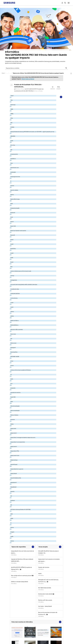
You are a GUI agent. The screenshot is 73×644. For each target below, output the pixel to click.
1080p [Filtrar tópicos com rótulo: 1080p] (12, 114)
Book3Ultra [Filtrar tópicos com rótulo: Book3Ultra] (13, 249)
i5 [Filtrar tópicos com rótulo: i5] (11, 523)
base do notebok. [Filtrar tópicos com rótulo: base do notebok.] (14, 190)
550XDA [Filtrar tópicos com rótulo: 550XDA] (12, 127)
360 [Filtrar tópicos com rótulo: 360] (11, 123)
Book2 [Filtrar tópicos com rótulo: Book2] (12, 240)
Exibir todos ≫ (23, 547)
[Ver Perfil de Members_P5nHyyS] (20, 89)
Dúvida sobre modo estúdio (46, 594)
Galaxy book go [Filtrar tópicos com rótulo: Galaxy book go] (14, 460)
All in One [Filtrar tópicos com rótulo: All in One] (13, 145)
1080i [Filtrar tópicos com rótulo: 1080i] (12, 109)
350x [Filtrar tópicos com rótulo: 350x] (12, 118)
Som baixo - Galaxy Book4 (45, 606)
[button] (17, 632)
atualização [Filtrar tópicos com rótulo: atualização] (13, 172)
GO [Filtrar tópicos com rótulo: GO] (11, 496)
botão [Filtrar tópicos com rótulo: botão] (12, 258)
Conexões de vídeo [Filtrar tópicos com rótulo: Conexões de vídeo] (15, 289)
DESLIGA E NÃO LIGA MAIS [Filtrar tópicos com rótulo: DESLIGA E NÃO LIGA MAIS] (17, 330)
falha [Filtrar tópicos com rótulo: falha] (12, 402)
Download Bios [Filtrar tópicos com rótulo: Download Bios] (14, 352)
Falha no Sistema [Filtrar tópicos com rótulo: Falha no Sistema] (14, 415)
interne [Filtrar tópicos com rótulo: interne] (12, 541)
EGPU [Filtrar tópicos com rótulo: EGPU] (12, 379)
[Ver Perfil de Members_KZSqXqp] (38, 91)
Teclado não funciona (44, 567)
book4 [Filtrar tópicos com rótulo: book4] (12, 253)
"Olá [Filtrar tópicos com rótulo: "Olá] (11, 100)
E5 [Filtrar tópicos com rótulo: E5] (11, 375)
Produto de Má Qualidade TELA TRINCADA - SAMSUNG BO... (28, 86)
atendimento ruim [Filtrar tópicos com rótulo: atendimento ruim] (15, 168)
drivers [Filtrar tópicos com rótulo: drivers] (12, 366)
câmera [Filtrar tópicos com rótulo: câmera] (12, 312)
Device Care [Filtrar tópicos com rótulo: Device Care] (13, 334)
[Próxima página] (61, 97)
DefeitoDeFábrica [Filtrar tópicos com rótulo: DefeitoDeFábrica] (14, 325)
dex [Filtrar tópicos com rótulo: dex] (11, 339)
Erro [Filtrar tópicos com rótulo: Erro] (11, 384)
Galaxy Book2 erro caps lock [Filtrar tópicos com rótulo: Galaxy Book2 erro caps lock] (17, 469)
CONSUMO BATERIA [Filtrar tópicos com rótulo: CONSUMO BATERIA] (15, 294)
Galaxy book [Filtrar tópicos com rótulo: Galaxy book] (13, 429)
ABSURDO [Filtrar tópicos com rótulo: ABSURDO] (13, 136)
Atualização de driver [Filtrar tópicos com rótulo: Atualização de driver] (15, 177)
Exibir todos (37, 622)
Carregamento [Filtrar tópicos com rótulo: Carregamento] (14, 280)
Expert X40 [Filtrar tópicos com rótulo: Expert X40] (13, 397)
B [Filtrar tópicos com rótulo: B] (11, 181)
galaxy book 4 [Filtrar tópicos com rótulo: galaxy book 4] (14, 447)
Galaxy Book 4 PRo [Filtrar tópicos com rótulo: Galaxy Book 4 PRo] (15, 451)
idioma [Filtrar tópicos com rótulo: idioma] (12, 528)
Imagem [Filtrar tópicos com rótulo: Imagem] (12, 532)
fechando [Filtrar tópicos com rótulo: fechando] (13, 420)
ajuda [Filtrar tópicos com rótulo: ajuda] (12, 141)
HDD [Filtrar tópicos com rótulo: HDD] (12, 514)
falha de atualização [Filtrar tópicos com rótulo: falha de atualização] (15, 406)
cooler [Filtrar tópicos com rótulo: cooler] (12, 303)
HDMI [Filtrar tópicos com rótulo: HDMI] (12, 519)
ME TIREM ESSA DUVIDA (45, 588)
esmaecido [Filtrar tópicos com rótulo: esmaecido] (13, 388)
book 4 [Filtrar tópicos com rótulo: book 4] (12, 222)
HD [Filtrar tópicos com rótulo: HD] (11, 505)
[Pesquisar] (36, 68)
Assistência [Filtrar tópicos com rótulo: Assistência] (13, 159)
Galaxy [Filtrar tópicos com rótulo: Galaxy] (12, 424)
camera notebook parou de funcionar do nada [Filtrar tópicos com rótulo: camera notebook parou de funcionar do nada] (21, 271)
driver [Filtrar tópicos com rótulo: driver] (12, 361)
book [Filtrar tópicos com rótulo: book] (12, 217)
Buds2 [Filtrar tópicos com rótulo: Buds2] (12, 262)
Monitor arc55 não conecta (45, 600)
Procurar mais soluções (50, 547)
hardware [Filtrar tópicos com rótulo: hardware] (13, 501)
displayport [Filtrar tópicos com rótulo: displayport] (13, 348)
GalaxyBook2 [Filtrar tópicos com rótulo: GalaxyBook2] (13, 487)
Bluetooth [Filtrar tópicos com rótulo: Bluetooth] (13, 213)
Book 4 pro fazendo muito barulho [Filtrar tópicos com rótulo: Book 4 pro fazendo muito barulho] (18, 231)
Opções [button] (69, 73)
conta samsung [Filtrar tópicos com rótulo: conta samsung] (14, 298)
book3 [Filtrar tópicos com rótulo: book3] (12, 244)
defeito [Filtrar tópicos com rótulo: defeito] (12, 316)
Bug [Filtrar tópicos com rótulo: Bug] (11, 267)
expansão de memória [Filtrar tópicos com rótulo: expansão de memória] (15, 393)
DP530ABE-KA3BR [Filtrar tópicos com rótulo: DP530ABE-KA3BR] (15, 357)
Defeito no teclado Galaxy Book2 (20, 582)
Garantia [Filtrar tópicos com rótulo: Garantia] (12, 492)
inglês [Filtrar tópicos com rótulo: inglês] (12, 537)
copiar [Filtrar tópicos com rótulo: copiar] (12, 307)
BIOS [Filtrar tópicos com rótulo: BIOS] (12, 204)
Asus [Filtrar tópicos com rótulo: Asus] (12, 163)
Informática (14, 555)
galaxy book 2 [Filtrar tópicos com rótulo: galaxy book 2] (14, 433)
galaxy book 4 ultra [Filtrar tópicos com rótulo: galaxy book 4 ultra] (15, 456)
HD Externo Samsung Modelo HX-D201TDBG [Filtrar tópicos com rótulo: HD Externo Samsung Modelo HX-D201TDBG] (21, 510)
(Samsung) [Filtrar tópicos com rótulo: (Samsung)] (13, 105)
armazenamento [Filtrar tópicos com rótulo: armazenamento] (14, 154)
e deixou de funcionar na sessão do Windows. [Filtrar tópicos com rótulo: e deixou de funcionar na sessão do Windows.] (21, 370)
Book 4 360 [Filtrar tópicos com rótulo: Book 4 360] (13, 226)
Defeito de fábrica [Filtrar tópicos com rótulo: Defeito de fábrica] (15, 321)
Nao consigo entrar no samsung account (22, 576)
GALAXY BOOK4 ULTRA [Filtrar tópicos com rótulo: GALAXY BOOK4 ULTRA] (16, 478)
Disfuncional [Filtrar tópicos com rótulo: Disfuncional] (13, 343)
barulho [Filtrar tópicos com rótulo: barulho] (12, 186)
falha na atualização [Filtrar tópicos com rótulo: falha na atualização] (15, 411)
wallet (40, 574)
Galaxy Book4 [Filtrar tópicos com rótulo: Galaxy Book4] (14, 474)
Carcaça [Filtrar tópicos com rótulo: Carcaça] (12, 276)
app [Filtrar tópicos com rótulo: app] (11, 150)
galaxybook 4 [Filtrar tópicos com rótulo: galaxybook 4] (14, 483)
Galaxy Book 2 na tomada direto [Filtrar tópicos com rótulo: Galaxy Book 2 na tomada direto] (18, 442)
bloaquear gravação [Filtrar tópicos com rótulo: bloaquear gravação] (15, 208)
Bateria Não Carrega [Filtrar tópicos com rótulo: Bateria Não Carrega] (15, 199)
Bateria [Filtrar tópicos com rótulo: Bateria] (12, 195)
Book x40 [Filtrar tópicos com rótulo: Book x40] (13, 235)
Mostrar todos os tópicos (28, 79)
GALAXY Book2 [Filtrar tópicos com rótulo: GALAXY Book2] (14, 465)
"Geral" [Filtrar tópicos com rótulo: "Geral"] (12, 96)
